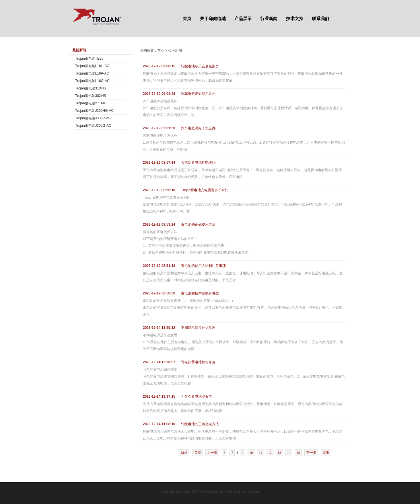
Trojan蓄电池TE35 (89, 58)
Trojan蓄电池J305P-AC (93, 118)
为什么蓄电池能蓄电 (197, 396)
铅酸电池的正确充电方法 (200, 424)
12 (270, 453)
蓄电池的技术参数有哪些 (200, 293)
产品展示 (243, 18)
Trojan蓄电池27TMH (91, 103)
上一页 (212, 453)
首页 (187, 18)
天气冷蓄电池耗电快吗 (198, 163)
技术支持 (295, 18)
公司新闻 (175, 50)
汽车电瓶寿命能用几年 (198, 94)
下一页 (311, 453)
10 (251, 453)
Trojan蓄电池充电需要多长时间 (205, 190)
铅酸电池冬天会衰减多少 (200, 66)
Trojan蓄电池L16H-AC (92, 66)
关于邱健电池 (213, 18)
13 (279, 453)
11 (260, 453)
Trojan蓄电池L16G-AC (92, 81)
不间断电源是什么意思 (198, 328)
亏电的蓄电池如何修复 (198, 362)
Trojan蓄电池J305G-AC (93, 126)
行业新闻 (269, 18)
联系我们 (320, 18)
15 (298, 453)
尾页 (326, 453)
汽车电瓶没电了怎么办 (198, 128)
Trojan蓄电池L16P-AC (92, 73)
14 (289, 453)
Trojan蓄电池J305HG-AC (94, 111)
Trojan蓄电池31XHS (91, 88)
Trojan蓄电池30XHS (91, 96)
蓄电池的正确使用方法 (198, 224)
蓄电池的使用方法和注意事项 (203, 266)
